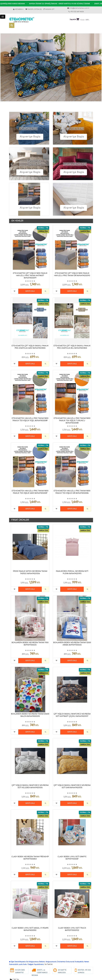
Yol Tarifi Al (48, 964)
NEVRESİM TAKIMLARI (34, 163)
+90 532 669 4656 (77, 12)
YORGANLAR (28, 129)
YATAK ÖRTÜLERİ (75, 164)
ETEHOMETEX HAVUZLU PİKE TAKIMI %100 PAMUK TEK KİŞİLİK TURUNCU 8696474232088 (72, 421)
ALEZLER (70, 200)
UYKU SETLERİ (73, 129)
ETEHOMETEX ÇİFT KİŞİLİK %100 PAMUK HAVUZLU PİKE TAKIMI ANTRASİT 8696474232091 (30, 276)
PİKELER (26, 200)
